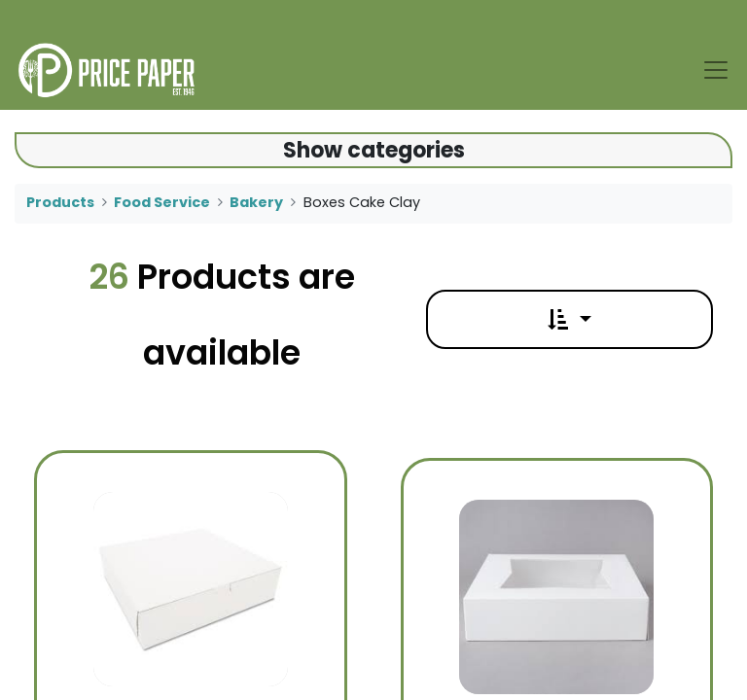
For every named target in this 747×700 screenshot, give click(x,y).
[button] (569, 319)
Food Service (162, 202)
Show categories (374, 150)
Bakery (256, 202)
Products (60, 202)
